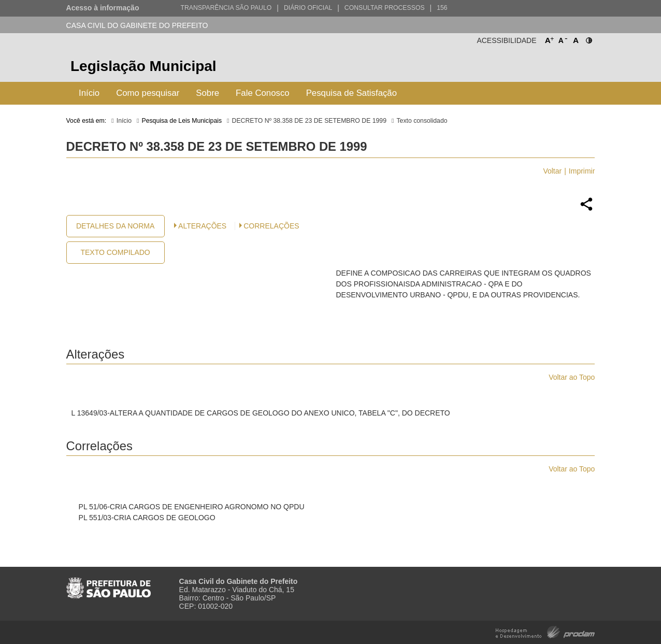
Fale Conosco (263, 93)
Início (89, 93)
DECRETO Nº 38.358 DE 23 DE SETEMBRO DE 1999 (309, 121)
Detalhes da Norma (115, 226)
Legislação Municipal (143, 66)
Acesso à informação (103, 8)
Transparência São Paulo (226, 8)
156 (442, 8)
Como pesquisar (148, 93)
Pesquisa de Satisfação (351, 93)
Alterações (202, 226)
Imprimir (582, 171)
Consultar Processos (385, 8)
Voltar (552, 171)
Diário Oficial (308, 8)
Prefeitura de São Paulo (556, 68)
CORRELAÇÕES (271, 226)
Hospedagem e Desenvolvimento (545, 631)
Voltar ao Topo (572, 377)
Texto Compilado (115, 252)
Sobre (207, 93)
